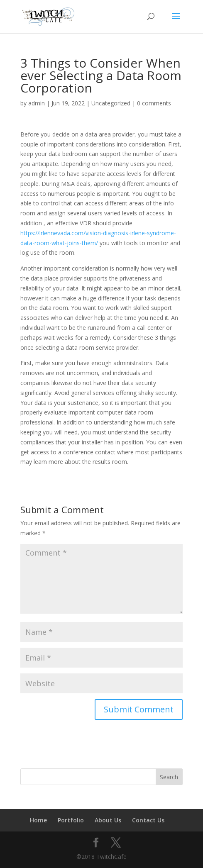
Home (38, 820)
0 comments (154, 103)
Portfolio (71, 820)
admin (37, 103)
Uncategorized (111, 103)
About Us (108, 820)
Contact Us (148, 820)
